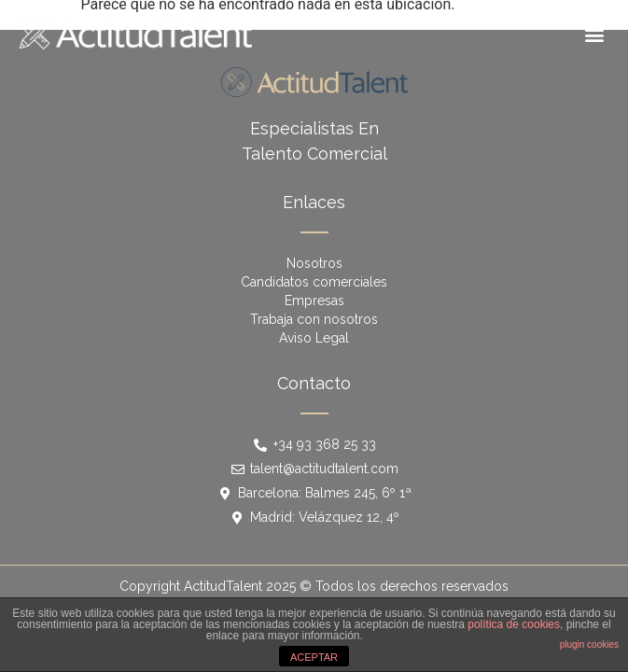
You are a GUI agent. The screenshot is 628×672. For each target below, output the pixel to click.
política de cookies (514, 624)
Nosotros (314, 263)
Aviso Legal (314, 338)
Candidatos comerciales (314, 282)
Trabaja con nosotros (314, 319)
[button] (594, 34)
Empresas (314, 301)
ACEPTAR (314, 657)
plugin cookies (589, 644)
